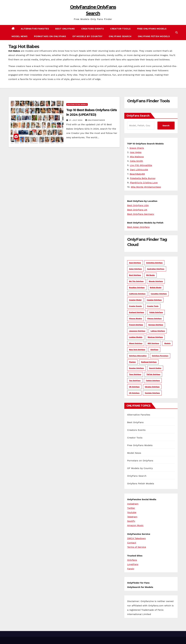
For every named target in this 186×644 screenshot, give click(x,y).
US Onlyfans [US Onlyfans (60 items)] (134, 393)
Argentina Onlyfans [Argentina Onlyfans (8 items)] (154, 263)
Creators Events (93, 29)
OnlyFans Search (120, 36)
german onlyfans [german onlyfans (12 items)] (156, 325)
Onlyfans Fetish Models (154, 36)
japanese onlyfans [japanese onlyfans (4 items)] (137, 331)
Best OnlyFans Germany (141, 214)
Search (166, 126)
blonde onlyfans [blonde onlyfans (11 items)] (156, 281)
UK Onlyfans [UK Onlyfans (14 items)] (134, 387)
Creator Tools (120, 29)
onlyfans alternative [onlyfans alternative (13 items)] (138, 356)
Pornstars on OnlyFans (50, 36)
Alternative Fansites (35, 29)
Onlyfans (132, 560)
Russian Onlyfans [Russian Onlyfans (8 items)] (136, 368)
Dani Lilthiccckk (139, 170)
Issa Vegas (136, 152)
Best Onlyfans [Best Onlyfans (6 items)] (135, 275)
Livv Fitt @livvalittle (141, 165)
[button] (177, 33)
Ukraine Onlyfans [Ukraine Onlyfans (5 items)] (152, 387)
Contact (132, 543)
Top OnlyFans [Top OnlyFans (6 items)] (135, 381)
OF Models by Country (87, 36)
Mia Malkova (137, 157)
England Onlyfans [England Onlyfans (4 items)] (137, 312)
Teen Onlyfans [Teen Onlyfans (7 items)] (135, 374)
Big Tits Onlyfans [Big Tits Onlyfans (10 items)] (136, 281)
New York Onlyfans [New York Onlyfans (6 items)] (137, 350)
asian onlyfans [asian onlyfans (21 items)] (135, 269)
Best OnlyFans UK (137, 210)
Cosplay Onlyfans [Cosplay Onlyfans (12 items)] (154, 300)
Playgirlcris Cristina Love (144, 183)
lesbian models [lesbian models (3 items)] (136, 337)
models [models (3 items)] (167, 343)
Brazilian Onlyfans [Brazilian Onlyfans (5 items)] (137, 288)
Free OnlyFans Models (152, 29)
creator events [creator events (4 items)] (135, 306)
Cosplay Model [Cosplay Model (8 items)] (135, 300)
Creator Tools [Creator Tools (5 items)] (153, 306)
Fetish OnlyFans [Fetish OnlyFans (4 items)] (156, 312)
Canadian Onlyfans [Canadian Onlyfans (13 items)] (159, 294)
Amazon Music (135, 525)
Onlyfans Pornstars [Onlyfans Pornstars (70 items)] (160, 356)
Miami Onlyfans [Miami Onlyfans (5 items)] (136, 343)
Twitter (131, 508)
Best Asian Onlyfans (138, 227)
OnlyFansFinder (95, 120)
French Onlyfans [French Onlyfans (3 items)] (136, 325)
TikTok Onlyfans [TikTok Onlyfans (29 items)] (153, 374)
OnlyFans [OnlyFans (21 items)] (154, 350)
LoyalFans (133, 564)
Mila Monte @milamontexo (146, 187)
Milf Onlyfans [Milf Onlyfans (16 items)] (153, 343)
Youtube (132, 512)
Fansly (131, 569)
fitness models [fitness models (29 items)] (136, 319)
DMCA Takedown (137, 538)
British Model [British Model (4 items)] (156, 288)
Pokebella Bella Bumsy (143, 178)
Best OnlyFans (65, 29)
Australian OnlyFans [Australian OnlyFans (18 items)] (156, 269)
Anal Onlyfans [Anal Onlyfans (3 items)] (135, 263)
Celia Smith (136, 161)
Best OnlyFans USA (138, 205)
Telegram (132, 517)
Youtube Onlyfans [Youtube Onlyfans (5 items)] (152, 393)
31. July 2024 (76, 120)
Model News (20, 36)
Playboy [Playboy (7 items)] (133, 362)
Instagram (133, 504)
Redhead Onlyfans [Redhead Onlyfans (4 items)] (149, 362)
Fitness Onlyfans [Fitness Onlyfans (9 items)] (155, 319)
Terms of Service (137, 547)
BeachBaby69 (137, 174)
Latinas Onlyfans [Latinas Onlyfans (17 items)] (158, 331)
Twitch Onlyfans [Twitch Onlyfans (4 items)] (153, 381)
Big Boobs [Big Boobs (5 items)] (151, 275)
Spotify (131, 521)
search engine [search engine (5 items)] (155, 368)
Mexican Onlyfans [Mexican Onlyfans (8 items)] (155, 337)
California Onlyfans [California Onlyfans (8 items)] (137, 294)
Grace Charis (137, 148)
